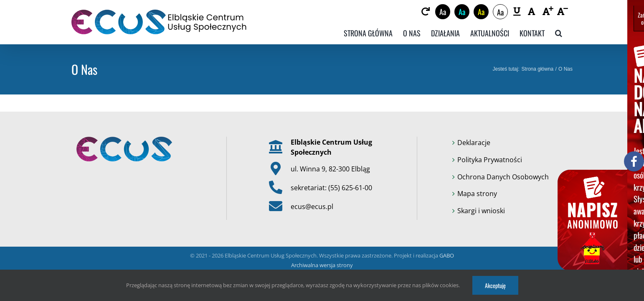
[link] (431, 12)
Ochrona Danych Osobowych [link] (503, 177)
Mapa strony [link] (477, 194)
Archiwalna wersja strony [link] (322, 265)
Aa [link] (448, 12)
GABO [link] (447, 255)
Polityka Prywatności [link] (490, 160)
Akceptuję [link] (495, 285)
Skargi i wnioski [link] (481, 211)
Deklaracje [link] (474, 143)
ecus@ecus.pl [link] (312, 207)
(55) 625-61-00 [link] (350, 188)
